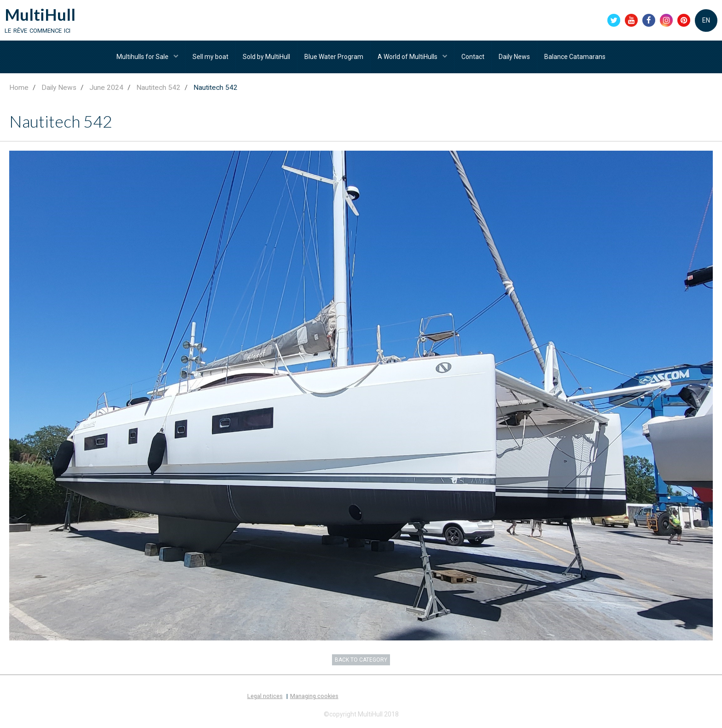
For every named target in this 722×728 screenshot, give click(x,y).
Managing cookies (314, 696)
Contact (473, 57)
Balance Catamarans (575, 57)
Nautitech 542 (158, 88)
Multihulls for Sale (143, 57)
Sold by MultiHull (266, 57)
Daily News (514, 57)
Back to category (361, 660)
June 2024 (106, 88)
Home (19, 88)
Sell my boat (210, 57)
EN (706, 20)
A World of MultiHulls (408, 57)
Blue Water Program (334, 57)
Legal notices (265, 696)
